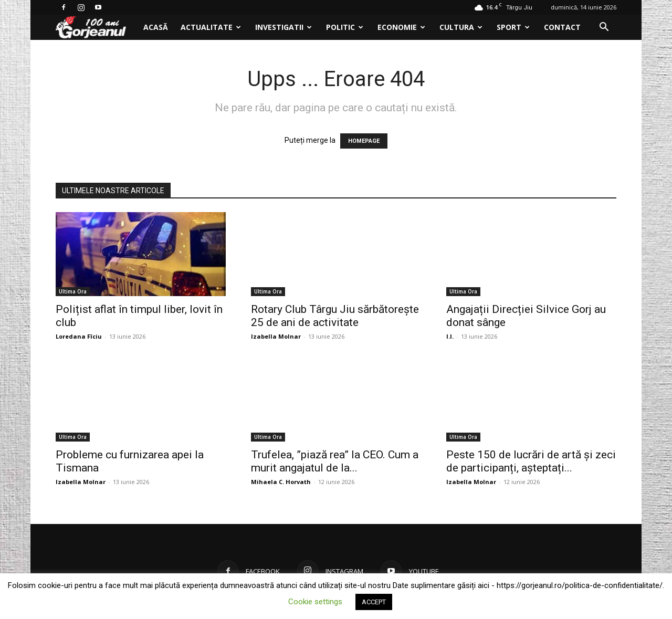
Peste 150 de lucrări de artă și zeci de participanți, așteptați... (531, 461)
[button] (604, 28)
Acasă (156, 27)
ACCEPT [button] (374, 602)
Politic (345, 27)
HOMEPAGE (364, 141)
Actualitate (211, 27)
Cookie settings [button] (315, 602)
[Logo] (96, 28)
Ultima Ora (73, 291)
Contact (562, 27)
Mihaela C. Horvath (281, 482)
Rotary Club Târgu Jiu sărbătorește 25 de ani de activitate (335, 316)
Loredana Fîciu (79, 336)
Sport (513, 27)
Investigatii (283, 27)
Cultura (461, 27)
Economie (401, 27)
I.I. (450, 336)
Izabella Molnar (276, 336)
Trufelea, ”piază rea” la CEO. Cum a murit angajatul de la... (335, 461)
